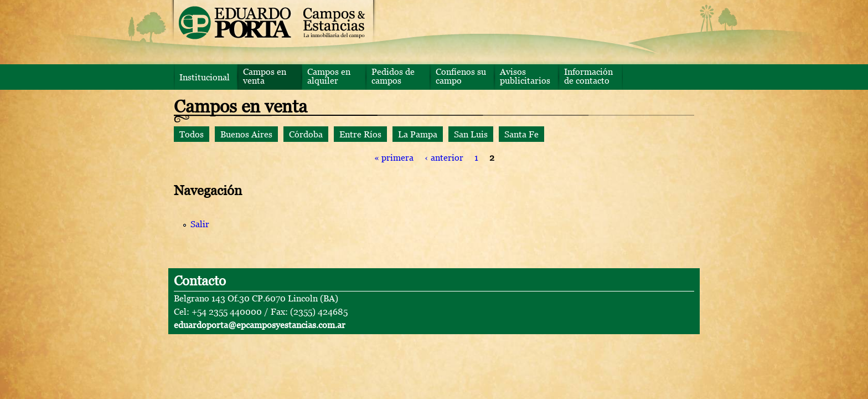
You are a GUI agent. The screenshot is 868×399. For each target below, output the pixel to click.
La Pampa (418, 134)
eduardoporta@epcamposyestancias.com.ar (260, 325)
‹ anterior (444, 157)
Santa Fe (521, 134)
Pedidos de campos (393, 76)
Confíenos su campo (461, 76)
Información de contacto (588, 76)
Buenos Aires (246, 134)
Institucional (205, 77)
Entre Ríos (360, 134)
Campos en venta (265, 76)
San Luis (471, 134)
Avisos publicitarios (525, 76)
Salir (200, 224)
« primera (394, 157)
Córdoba (306, 134)
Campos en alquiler (329, 76)
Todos (192, 134)
